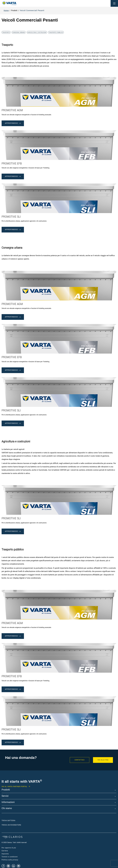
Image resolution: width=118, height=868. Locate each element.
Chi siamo (7, 808)
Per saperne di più (9, 848)
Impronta (5, 854)
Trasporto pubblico (56, 32)
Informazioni (8, 802)
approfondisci (13, 123)
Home (6, 10)
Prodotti (6, 790)
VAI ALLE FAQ (103, 760)
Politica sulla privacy (10, 860)
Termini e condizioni (10, 857)
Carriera (5, 851)
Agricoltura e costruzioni (37, 32)
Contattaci (80, 760)
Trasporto (6, 32)
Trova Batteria (8, 821)
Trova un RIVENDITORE (12, 825)
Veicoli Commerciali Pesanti (32, 10)
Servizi (5, 796)
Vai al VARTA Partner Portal (14, 787)
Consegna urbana (19, 32)
